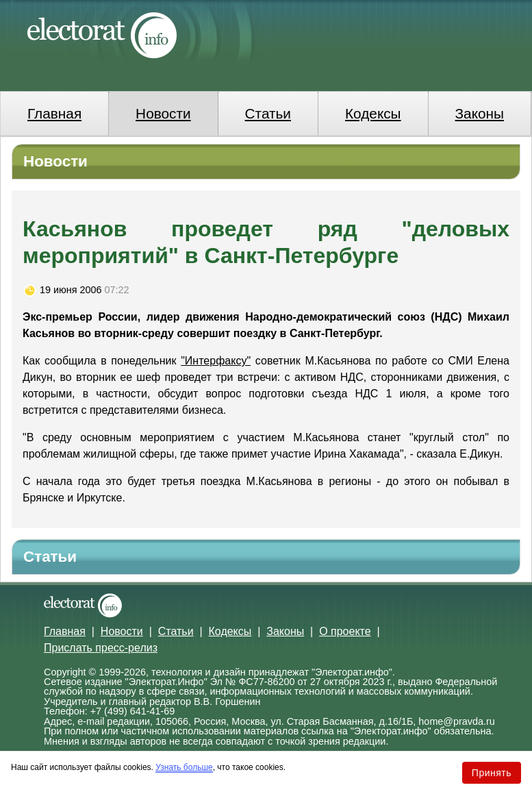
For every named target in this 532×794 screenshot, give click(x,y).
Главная (54, 113)
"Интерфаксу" (216, 361)
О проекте (345, 631)
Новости (163, 113)
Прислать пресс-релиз (101, 648)
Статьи (268, 113)
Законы (480, 113)
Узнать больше (184, 767)
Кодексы (373, 113)
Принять (492, 773)
